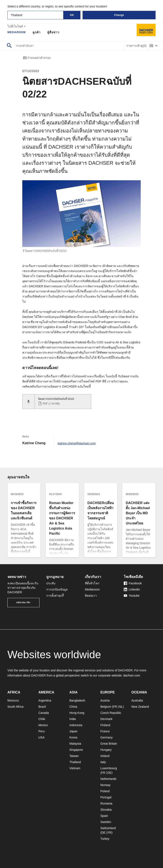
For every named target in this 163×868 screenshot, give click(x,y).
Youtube (132, 595)
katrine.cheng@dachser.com (79, 443)
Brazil (42, 706)
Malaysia (75, 743)
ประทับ (51, 583)
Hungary (106, 750)
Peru (42, 731)
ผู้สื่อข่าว (56, 32)
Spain (104, 816)
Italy (103, 762)
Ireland (105, 756)
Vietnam (75, 768)
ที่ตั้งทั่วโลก (92, 583)
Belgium (106, 706)
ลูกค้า (39, 32)
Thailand (75, 762)
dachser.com (131, 675)
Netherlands (108, 779)
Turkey (105, 838)
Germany (107, 737)
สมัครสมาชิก (23, 602)
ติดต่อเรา (91, 595)
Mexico (43, 725)
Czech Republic (111, 713)
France (105, 731)
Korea (73, 737)
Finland (105, 725)
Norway (105, 785)
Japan (73, 731)
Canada (44, 713)
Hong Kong (77, 713)
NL (121, 706)
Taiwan (74, 756)
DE (109, 772)
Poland (105, 791)
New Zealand (140, 706)
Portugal (106, 797)
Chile (42, 719)
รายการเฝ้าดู (136, 46)
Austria (105, 700)
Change (119, 15)
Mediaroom (18, 32)
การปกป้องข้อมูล (57, 589)
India (73, 719)
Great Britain (109, 743)
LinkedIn (132, 589)
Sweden (106, 822)
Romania (106, 803)
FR (115, 706)
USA (41, 737)
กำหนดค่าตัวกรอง (36, 58)
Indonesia (76, 725)
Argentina (45, 700)
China (73, 706)
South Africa (15, 706)
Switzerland (108, 828)
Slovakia (106, 809)
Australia (137, 700)
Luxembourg (109, 768)
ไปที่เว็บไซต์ (17, 26)
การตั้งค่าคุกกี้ (55, 595)
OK (72, 15)
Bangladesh (77, 700)
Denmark (106, 719)
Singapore (76, 750)
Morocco (13, 700)
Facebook (133, 583)
